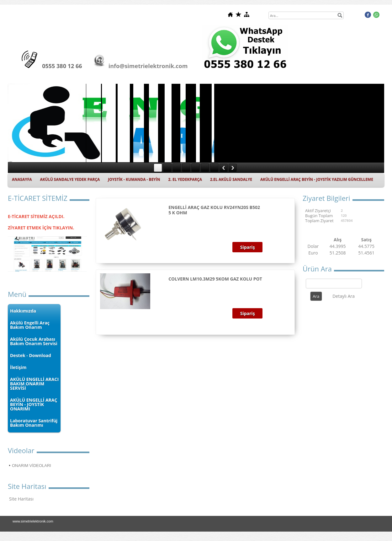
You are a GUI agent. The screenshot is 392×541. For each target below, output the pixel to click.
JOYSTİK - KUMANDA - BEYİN (134, 179)
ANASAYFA (22, 179)
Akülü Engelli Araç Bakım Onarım (30, 325)
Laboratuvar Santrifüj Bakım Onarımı (34, 423)
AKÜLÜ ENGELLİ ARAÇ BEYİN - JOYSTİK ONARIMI (34, 404)
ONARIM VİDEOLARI (32, 466)
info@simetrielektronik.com (148, 66)
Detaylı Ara (344, 296)
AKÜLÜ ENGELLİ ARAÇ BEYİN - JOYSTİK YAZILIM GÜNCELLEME (317, 179)
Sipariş (248, 247)
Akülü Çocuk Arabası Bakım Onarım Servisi (34, 341)
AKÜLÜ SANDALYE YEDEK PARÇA (70, 179)
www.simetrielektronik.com (33, 521)
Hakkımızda (23, 311)
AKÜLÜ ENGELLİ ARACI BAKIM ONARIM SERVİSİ (34, 384)
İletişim (18, 367)
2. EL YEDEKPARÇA (185, 179)
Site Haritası (21, 499)
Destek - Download (31, 355)
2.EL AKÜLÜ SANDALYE (231, 179)
